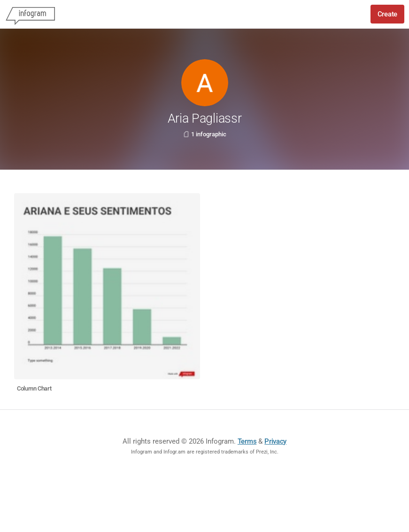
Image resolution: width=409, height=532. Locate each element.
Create (387, 14)
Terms (247, 441)
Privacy (275, 441)
